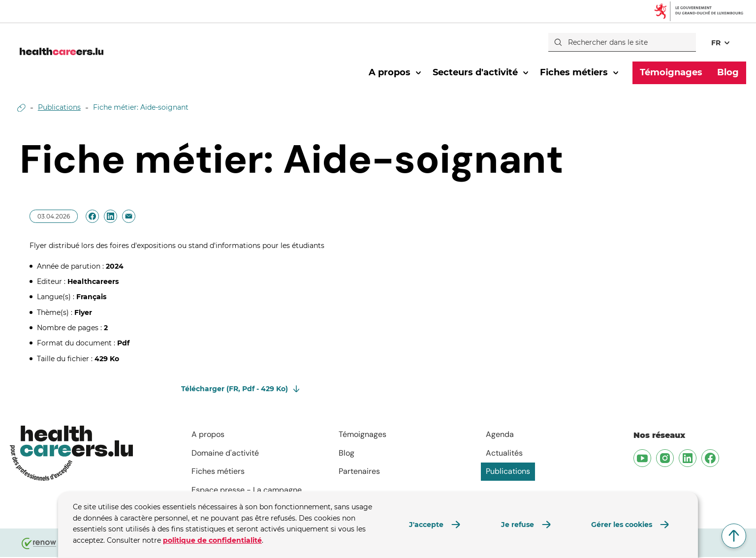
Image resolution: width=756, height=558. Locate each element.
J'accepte (426, 525)
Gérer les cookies (622, 525)
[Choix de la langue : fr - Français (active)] (721, 42)
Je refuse (518, 525)
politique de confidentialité (212, 540)
